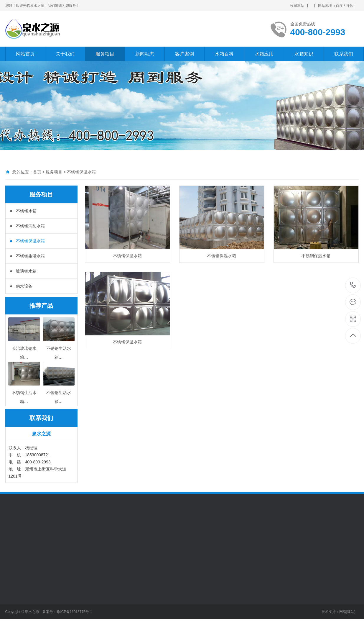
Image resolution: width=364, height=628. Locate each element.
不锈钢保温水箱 (81, 172)
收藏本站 (297, 6)
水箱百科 (224, 54)
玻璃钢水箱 (26, 271)
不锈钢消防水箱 (30, 226)
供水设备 (24, 286)
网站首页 (25, 54)
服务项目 (105, 54)
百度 (339, 6)
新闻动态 (145, 54)
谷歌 (350, 6)
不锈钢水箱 (26, 211)
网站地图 (325, 6)
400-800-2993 (353, 285)
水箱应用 (264, 54)
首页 (37, 172)
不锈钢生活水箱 (30, 256)
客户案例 (185, 54)
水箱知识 (304, 54)
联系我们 (344, 54)
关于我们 (65, 54)
